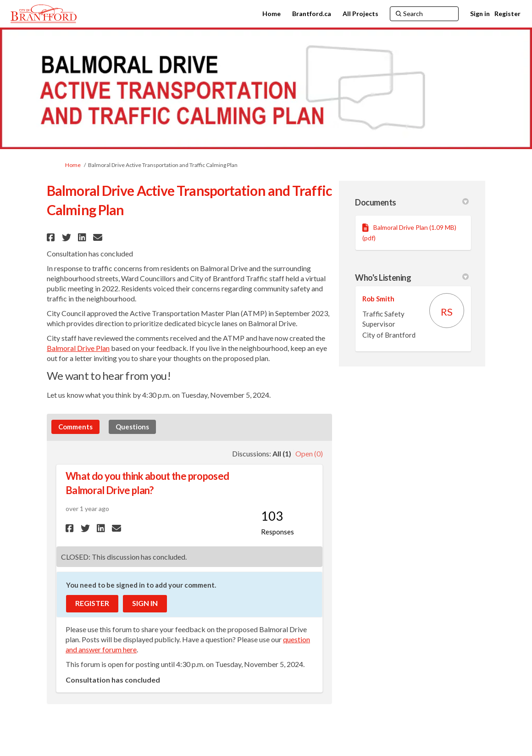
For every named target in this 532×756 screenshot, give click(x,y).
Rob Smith (378, 299)
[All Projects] (360, 14)
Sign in (480, 14)
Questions (132, 427)
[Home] (272, 14)
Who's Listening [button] (412, 278)
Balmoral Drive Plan (78, 348)
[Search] (424, 14)
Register (507, 14)
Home (73, 165)
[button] (52, 237)
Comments (75, 427)
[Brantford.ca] (312, 14)
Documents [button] (412, 202)
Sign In (145, 603)
